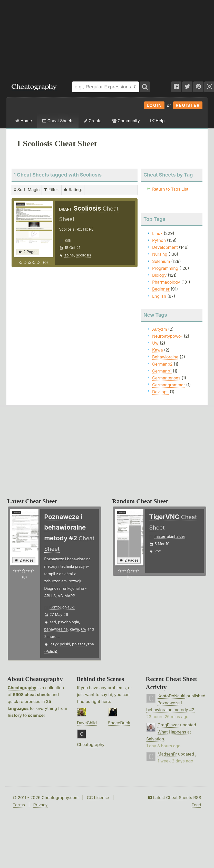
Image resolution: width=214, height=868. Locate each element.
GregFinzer (168, 725)
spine (69, 255)
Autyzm (160, 329)
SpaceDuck (119, 723)
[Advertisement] (70, 38)
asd (53, 622)
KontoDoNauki (62, 607)
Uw (155, 343)
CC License (98, 798)
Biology (159, 275)
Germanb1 (162, 371)
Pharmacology (166, 282)
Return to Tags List (170, 189)
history (15, 715)
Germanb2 (162, 364)
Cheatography (22, 688)
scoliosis (84, 255)
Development (165, 247)
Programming (165, 268)
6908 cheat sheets (32, 695)
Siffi (68, 240)
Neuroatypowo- (167, 336)
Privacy (40, 805)
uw (84, 629)
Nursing (160, 254)
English (159, 296)
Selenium (161, 261)
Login (154, 105)
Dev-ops (160, 392)
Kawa (158, 350)
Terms (19, 805)
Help (157, 121)
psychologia (69, 622)
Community (126, 121)
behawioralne (56, 629)
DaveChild (87, 723)
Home (24, 121)
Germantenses (166, 378)
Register (188, 105)
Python (159, 240)
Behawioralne (165, 357)
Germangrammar (169, 385)
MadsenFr (167, 754)
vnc (158, 551)
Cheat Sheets (58, 121)
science (36, 715)
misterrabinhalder (170, 536)
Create (93, 121)
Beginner (161, 289)
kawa (74, 629)
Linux (157, 233)
